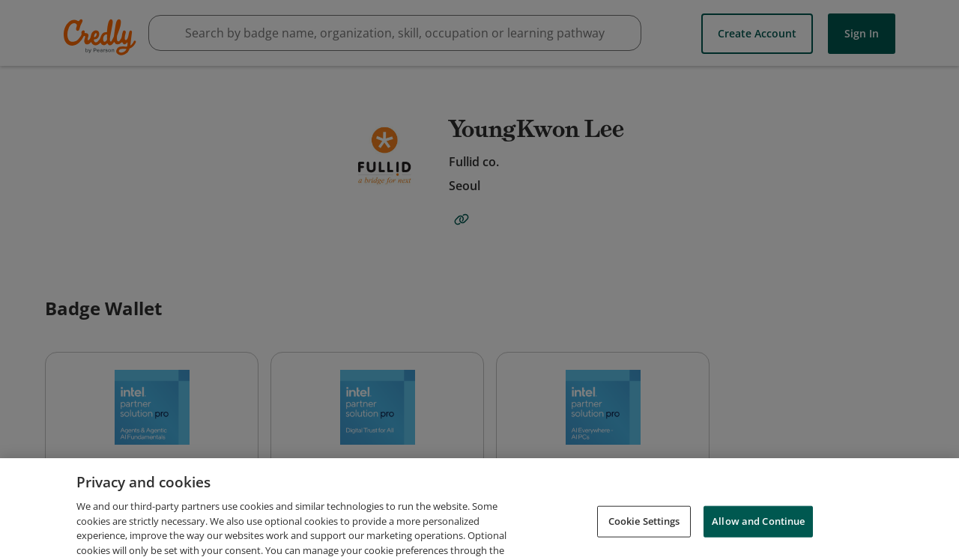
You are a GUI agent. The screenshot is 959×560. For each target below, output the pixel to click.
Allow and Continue (758, 541)
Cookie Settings (644, 541)
